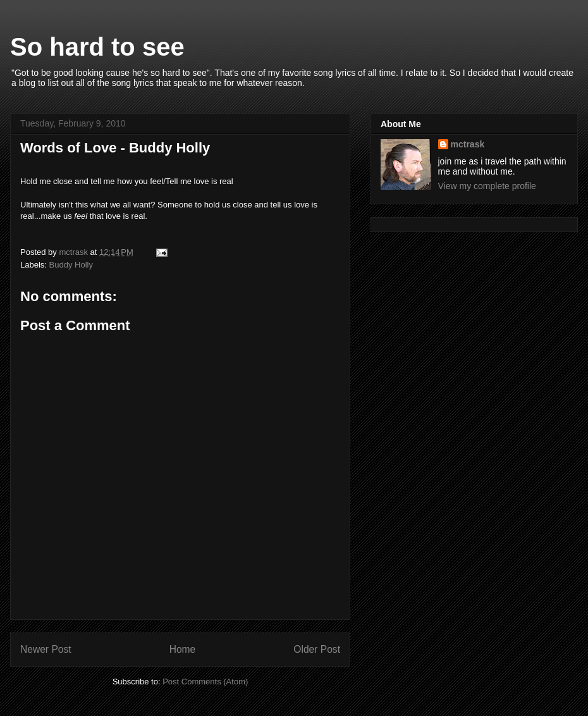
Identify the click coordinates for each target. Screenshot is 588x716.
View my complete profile (487, 186)
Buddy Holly (71, 265)
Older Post (317, 649)
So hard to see (97, 47)
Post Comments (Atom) (205, 682)
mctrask (468, 144)
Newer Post (46, 649)
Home (183, 649)
